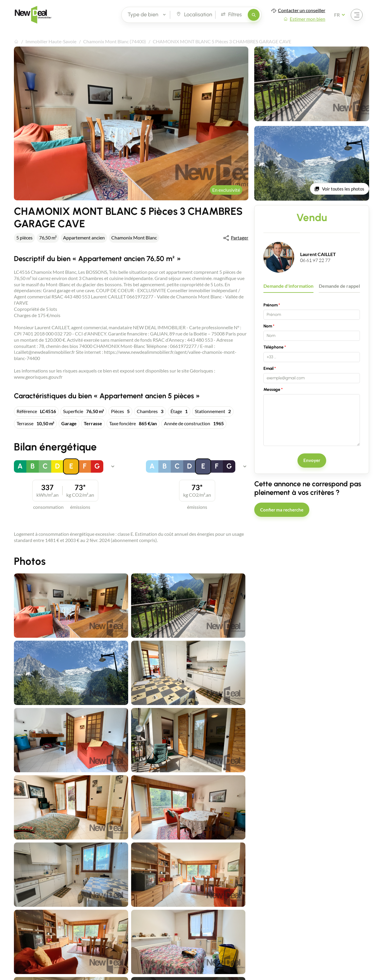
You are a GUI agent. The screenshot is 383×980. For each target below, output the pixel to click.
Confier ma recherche (282, 510)
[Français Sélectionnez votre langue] (342, 15)
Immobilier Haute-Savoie (51, 41)
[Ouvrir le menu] (357, 15)
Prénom (271, 305)
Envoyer (312, 460)
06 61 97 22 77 (315, 260)
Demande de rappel (339, 286)
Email (268, 369)
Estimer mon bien (308, 19)
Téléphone (273, 347)
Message (272, 390)
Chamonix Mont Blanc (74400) (115, 41)
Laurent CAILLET (318, 254)
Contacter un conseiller (302, 10)
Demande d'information (288, 286)
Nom (268, 326)
